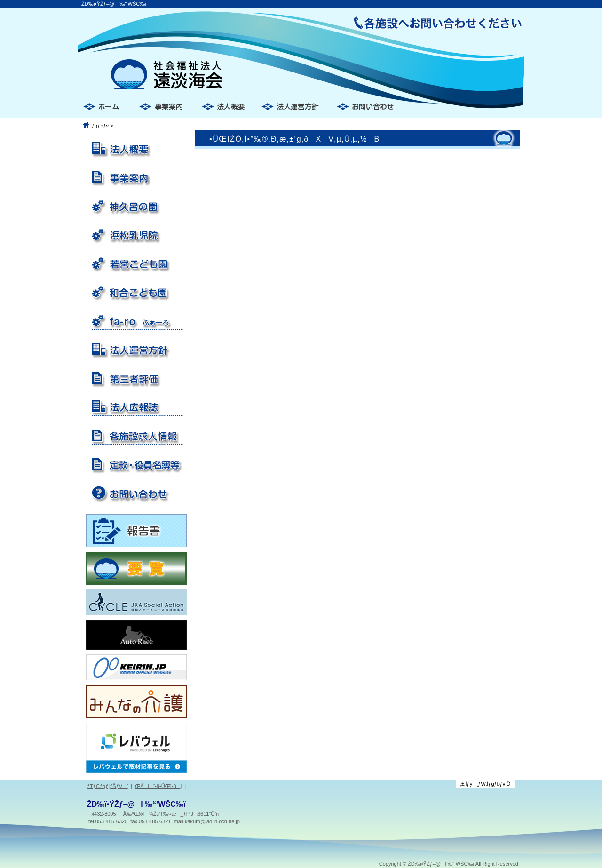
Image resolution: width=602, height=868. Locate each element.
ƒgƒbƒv (100, 126)
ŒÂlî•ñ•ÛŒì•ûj (158, 786)
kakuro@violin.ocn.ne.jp (212, 821)
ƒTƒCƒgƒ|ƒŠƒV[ (107, 786)
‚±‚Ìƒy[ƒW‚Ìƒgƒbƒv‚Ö (486, 784)
